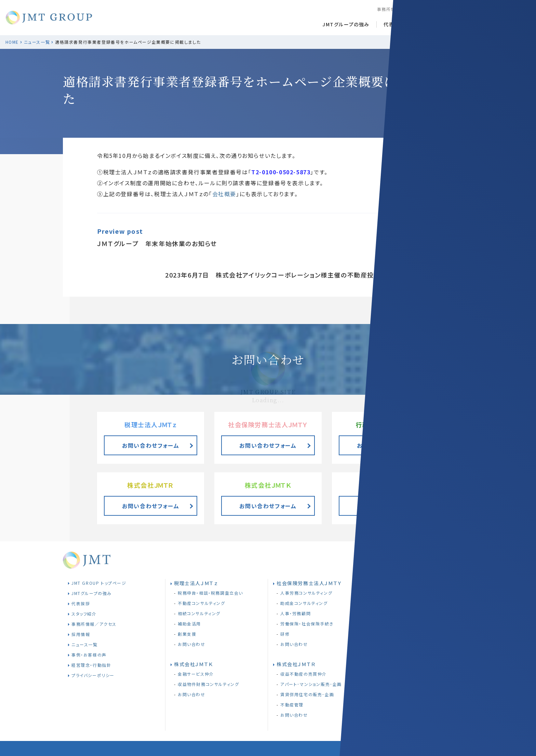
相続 (387, 593)
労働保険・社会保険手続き (307, 624)
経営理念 (479, 9)
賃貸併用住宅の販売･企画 (307, 694)
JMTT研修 (394, 643)
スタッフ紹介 (421, 9)
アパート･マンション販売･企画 (311, 684)
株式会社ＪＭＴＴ (399, 633)
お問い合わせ (294, 644)
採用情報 (452, 9)
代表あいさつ (399, 24)
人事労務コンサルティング (306, 593)
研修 (285, 634)
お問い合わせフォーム (385, 445)
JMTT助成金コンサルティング (413, 653)
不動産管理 (292, 705)
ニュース (438, 24)
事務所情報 (389, 9)
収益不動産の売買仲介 (304, 674)
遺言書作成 (394, 603)
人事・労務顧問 (296, 613)
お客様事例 (475, 24)
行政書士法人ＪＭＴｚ (404, 583)
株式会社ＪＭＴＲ (296, 664)
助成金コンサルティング (304, 603)
